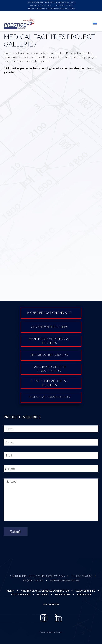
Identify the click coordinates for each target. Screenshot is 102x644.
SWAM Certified (85, 591)
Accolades (84, 594)
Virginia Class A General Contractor (45, 591)
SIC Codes (43, 594)
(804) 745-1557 (35, 580)
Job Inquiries (51, 604)
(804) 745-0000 (84, 576)
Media (10, 591)
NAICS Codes (63, 594)
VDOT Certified (21, 594)
